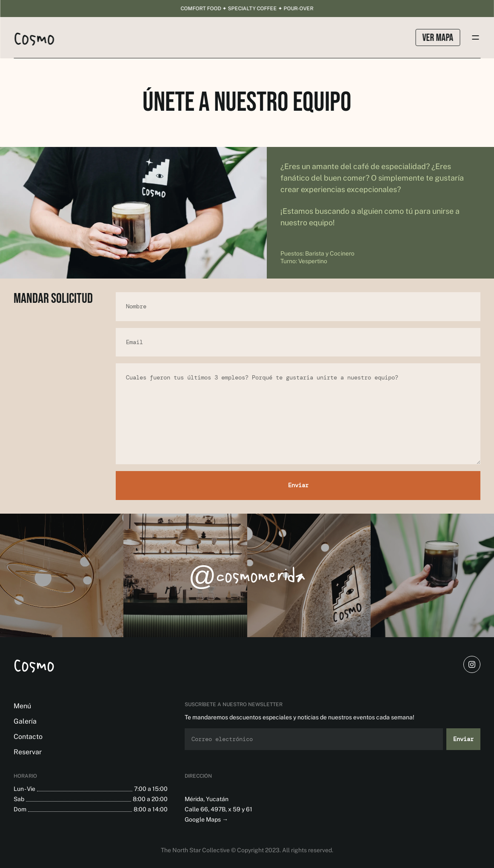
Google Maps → (206, 819)
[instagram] (472, 664)
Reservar (28, 752)
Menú (22, 706)
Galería (25, 721)
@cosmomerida (247, 575)
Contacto (28, 737)
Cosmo (34, 664)
